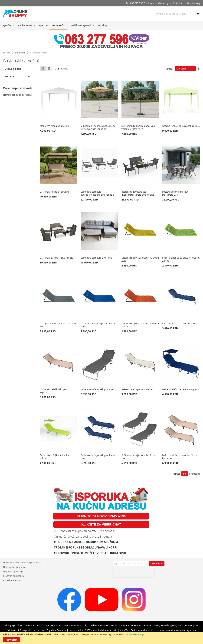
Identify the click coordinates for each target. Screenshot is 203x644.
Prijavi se (178, 3)
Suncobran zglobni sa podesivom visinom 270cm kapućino (98, 127)
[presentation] (134, 572)
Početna (7, 53)
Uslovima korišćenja (134, 634)
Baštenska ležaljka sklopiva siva (97, 389)
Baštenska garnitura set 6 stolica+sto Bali (175, 193)
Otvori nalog (193, 3)
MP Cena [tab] (10, 76)
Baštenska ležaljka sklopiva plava (179, 324)
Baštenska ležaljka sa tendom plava (180, 389)
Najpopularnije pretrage (16, 567)
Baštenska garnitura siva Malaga (56, 258)
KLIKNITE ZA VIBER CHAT (101, 524)
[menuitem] (8, 25)
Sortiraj (169, 69)
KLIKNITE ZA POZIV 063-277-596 (101, 516)
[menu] (101, 26)
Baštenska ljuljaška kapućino (55, 192)
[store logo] (15, 14)
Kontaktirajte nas (12, 580)
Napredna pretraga (13, 571)
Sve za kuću (20, 53)
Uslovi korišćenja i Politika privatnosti (22, 563)
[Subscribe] (157, 564)
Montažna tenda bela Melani (55, 126)
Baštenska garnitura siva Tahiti (97, 258)
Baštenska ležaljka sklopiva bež (137, 389)
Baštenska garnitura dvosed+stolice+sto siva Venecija (97, 193)
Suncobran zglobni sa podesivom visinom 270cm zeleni (139, 127)
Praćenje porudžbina (14, 576)
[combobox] (174, 14)
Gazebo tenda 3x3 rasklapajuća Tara (181, 126)
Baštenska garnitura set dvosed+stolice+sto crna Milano (138, 193)
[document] (101, 638)
